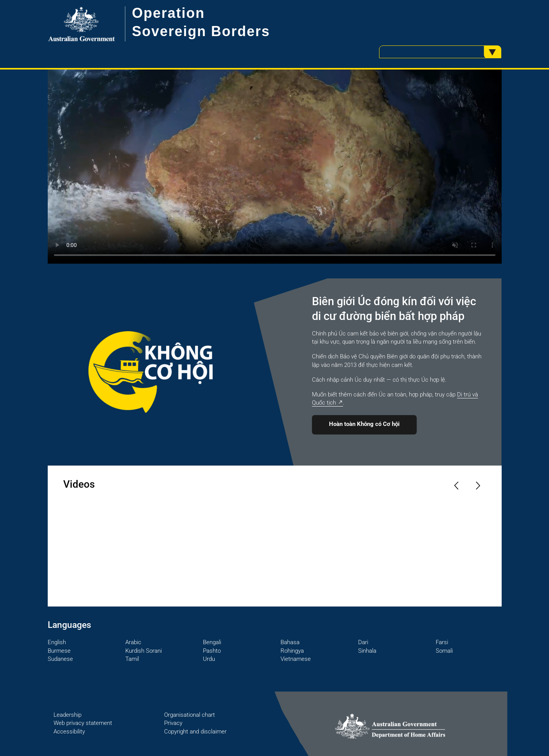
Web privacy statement (83, 723)
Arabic (133, 642)
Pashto (212, 651)
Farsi (442, 642)
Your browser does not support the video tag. (275, 167)
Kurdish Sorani (144, 651)
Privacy (173, 723)
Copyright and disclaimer (195, 732)
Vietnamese (296, 659)
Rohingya (292, 651)
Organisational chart (190, 715)
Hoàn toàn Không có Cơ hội (364, 424)
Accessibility (69, 732)
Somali (444, 651)
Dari (363, 642)
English (57, 642)
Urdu (209, 659)
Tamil (132, 659)
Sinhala (367, 651)
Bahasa (290, 642)
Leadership (68, 715)
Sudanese (60, 659)
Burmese (59, 651)
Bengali (212, 642)
